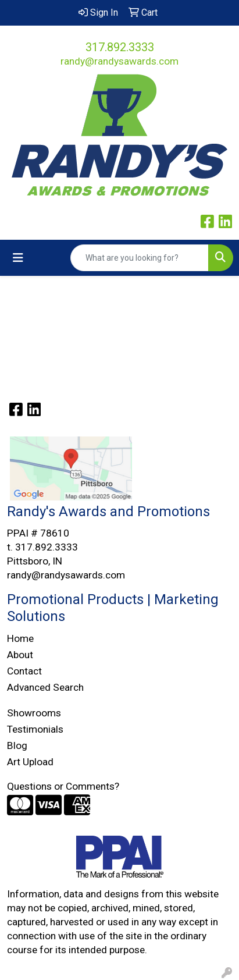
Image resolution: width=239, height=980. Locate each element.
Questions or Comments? (63, 786)
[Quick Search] (140, 258)
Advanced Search (45, 687)
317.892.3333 (120, 47)
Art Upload (30, 762)
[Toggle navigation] (18, 258)
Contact (24, 671)
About (20, 655)
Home (20, 638)
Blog (17, 745)
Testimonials (35, 729)
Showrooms (34, 713)
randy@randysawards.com (119, 61)
